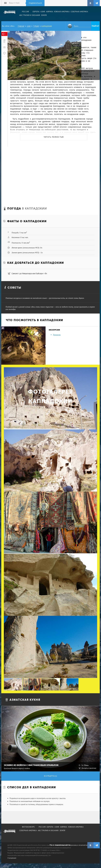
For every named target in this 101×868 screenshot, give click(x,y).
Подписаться (35, 3)
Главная (21, 26)
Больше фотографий (89, 657)
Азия (29, 26)
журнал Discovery (10, 833)
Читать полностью (54, 137)
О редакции (12, 858)
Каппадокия (47, 26)
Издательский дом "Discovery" (10, 14)
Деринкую (57, 335)
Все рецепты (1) (50, 776)
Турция (36, 26)
